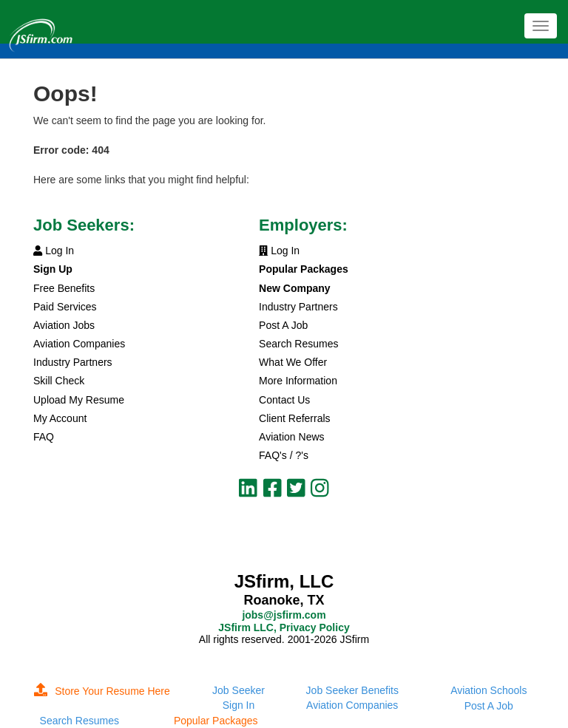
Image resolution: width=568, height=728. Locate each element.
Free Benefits (64, 288)
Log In (54, 251)
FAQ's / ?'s (284, 455)
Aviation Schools (488, 690)
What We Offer (293, 362)
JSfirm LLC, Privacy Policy (284, 627)
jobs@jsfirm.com (284, 615)
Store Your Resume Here (102, 691)
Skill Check (59, 381)
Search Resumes (298, 344)
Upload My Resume (79, 400)
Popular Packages (216, 721)
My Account (60, 418)
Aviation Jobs (64, 325)
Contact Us (284, 400)
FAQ (44, 437)
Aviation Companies (79, 344)
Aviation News (291, 437)
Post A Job (283, 325)
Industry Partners (73, 362)
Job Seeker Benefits (352, 690)
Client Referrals (294, 418)
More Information (298, 381)
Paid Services (65, 307)
